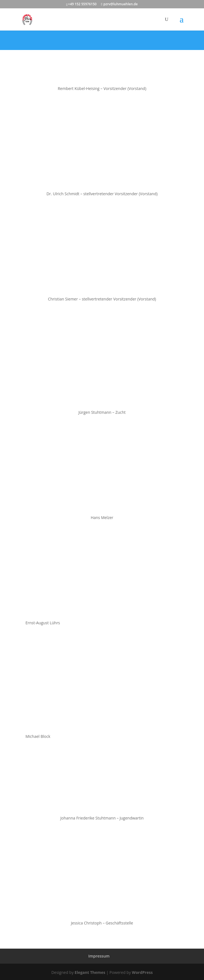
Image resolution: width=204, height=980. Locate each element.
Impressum (99, 956)
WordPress (142, 972)
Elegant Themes (90, 972)
